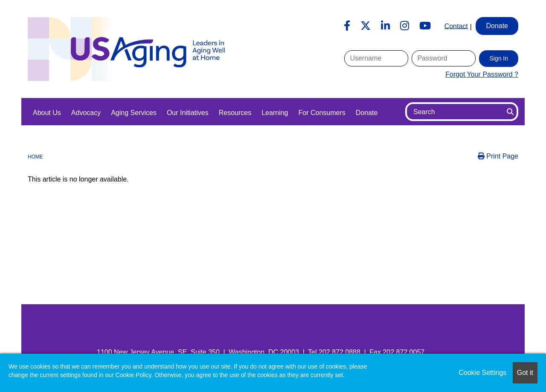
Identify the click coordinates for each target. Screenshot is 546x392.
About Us (47, 113)
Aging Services (134, 113)
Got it (525, 373)
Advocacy (86, 113)
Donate (367, 113)
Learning (275, 113)
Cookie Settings (482, 373)
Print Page (498, 156)
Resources (235, 113)
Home (35, 157)
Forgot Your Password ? (482, 74)
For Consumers (322, 113)
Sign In (499, 58)
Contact (456, 26)
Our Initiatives (188, 113)
